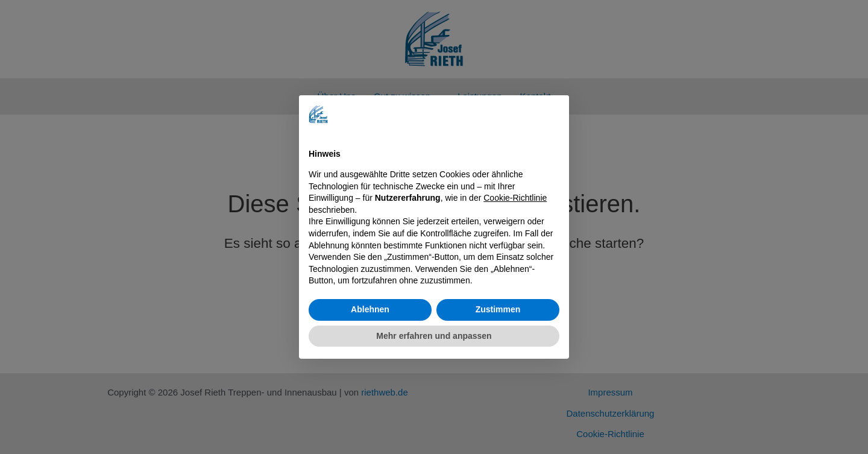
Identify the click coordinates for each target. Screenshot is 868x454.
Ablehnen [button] (370, 309)
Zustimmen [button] (498, 309)
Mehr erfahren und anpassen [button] (434, 336)
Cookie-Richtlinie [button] (515, 198)
